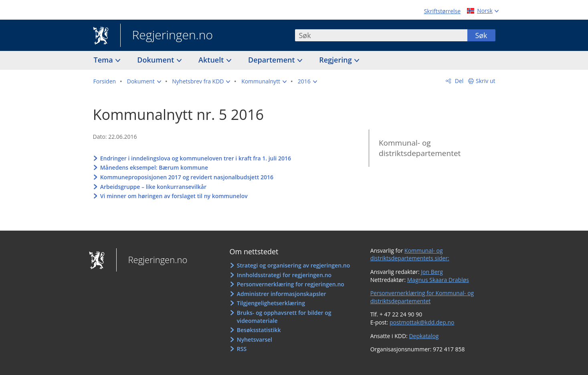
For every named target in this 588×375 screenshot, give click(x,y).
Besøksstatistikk (259, 330)
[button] (144, 81)
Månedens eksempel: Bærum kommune (154, 167)
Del (458, 81)
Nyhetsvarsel (255, 340)
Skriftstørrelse (442, 11)
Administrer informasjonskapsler (282, 294)
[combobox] (381, 35)
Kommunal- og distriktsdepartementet (420, 148)
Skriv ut (486, 81)
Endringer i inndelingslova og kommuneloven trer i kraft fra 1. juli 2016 (196, 158)
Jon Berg (432, 272)
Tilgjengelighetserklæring (271, 303)
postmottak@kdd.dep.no (422, 322)
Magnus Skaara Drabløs (438, 280)
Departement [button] (272, 60)
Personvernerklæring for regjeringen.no (291, 284)
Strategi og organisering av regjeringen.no (294, 265)
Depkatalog (424, 336)
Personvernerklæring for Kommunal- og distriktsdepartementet (422, 297)
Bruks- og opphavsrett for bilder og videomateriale (284, 317)
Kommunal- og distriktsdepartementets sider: (410, 254)
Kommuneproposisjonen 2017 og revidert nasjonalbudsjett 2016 (187, 177)
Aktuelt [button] (212, 60)
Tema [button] (104, 60)
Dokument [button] (157, 60)
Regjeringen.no (167, 36)
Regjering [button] (336, 60)
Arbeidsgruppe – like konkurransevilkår (153, 187)
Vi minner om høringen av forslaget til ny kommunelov (174, 196)
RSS (242, 349)
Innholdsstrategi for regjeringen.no (284, 275)
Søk (481, 35)
